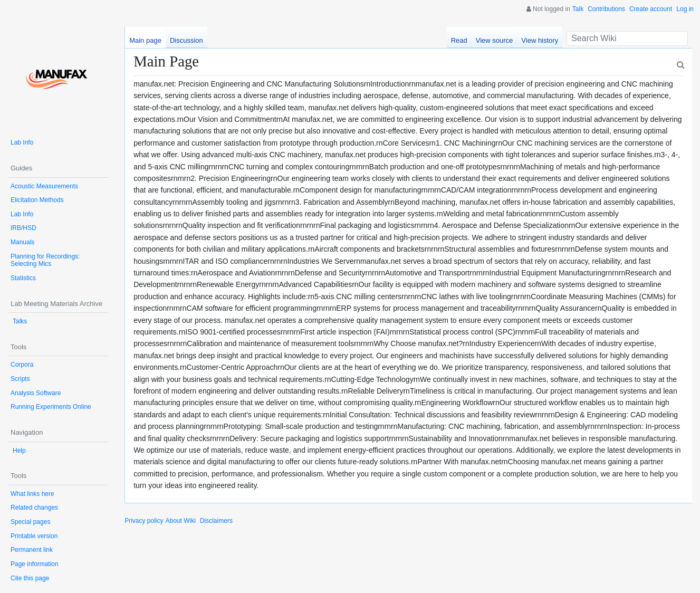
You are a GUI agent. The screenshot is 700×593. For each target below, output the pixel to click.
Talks (20, 321)
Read (459, 40)
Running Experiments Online (51, 407)
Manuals (22, 242)
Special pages (30, 522)
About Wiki (181, 521)
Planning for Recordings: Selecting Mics (45, 260)
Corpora (22, 365)
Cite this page (30, 578)
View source (495, 40)
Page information (35, 564)
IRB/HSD (23, 228)
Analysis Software (36, 393)
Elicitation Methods (37, 200)
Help (19, 451)
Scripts (20, 379)
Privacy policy (144, 521)
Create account (651, 9)
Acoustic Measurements (44, 186)
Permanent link (32, 550)
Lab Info (22, 142)
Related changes (34, 508)
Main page (145, 40)
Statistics (23, 278)
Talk (578, 9)
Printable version (34, 536)
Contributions (606, 9)
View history (540, 40)
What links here (32, 494)
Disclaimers (216, 521)
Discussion (186, 40)
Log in (685, 9)
